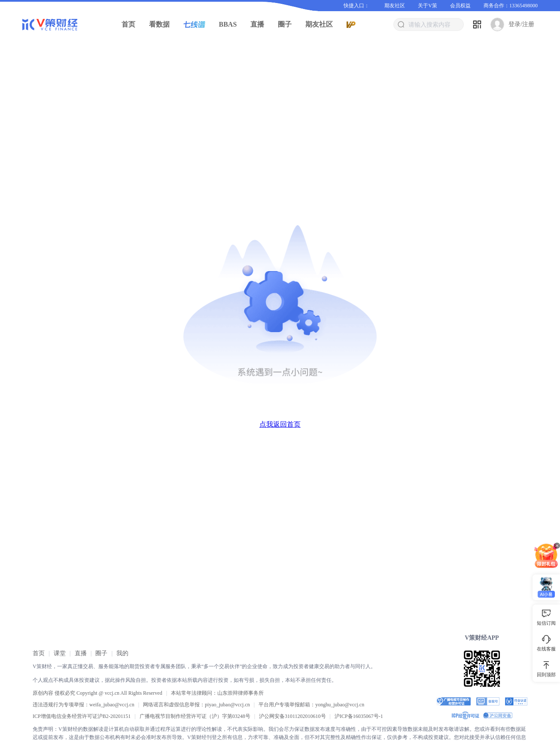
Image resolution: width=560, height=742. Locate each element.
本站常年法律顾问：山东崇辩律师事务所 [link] (217, 693)
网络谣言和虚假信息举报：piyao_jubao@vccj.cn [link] (196, 705)
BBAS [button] (228, 24)
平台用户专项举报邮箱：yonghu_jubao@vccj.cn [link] (311, 705)
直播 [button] (257, 24)
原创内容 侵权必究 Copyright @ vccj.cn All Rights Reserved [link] (97, 693)
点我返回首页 (280, 424)
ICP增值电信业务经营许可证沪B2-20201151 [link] (82, 716)
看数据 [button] (159, 24)
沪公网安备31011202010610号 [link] (292, 716)
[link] (39, 653)
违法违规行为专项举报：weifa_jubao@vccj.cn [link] (84, 705)
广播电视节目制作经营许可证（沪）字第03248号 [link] (195, 716)
